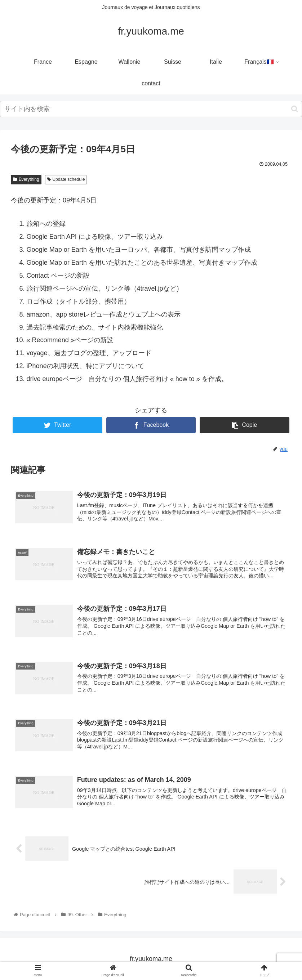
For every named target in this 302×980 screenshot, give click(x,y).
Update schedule (66, 179)
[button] (295, 109)
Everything (26, 179)
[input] (151, 109)
